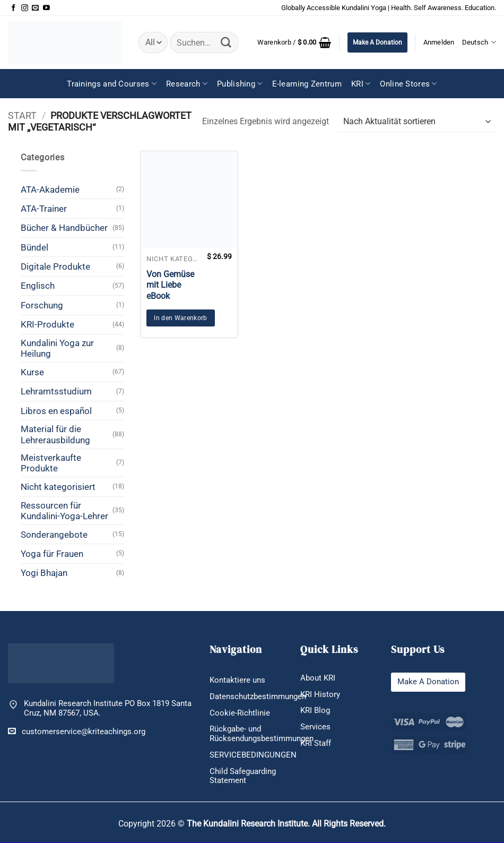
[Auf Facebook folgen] (14, 8)
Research (187, 84)
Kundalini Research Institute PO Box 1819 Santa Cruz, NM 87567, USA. (108, 708)
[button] (294, 42)
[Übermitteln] (226, 42)
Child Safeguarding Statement (243, 776)
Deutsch (479, 42)
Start (22, 115)
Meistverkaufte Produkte (51, 463)
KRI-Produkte (47, 324)
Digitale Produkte (55, 266)
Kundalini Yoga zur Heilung (57, 348)
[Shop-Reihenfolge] (417, 122)
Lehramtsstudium (56, 391)
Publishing (240, 84)
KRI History (320, 694)
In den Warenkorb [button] (181, 318)
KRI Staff (316, 743)
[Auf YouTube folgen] (46, 8)
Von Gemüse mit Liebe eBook (170, 285)
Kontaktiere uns (237, 680)
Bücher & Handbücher (64, 228)
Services (315, 727)
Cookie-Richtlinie (240, 713)
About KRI (318, 678)
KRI (361, 84)
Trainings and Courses (112, 84)
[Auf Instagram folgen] (25, 8)
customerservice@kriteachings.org (77, 731)
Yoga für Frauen (52, 554)
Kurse (32, 372)
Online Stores (408, 84)
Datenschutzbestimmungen (258, 696)
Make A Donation (377, 42)
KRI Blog (315, 711)
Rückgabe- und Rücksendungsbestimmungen (262, 734)
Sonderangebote (54, 535)
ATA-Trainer (44, 209)
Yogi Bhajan (44, 573)
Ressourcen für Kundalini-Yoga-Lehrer (64, 511)
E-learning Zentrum (307, 84)
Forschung (42, 305)
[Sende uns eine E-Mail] (35, 8)
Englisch (38, 286)
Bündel (34, 247)
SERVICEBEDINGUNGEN (253, 755)
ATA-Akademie (50, 190)
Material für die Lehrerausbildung (55, 434)
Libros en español (56, 411)
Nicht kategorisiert (58, 487)
